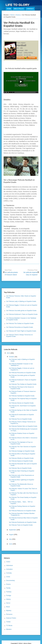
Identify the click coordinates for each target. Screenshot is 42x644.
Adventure (9, 565)
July (10, 539)
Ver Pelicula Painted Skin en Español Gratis (23, 426)
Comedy (9, 573)
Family (8, 588)
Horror (8, 603)
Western (9, 629)
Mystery (9, 610)
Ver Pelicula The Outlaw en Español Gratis (20, 323)
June (11, 544)
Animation (9, 569)
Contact (30, 9)
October (12, 357)
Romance (9, 614)
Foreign (9, 595)
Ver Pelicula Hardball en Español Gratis (22, 396)
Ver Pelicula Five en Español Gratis (20, 419)
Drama (18, 15)
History (8, 599)
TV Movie (9, 626)
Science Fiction (11, 618)
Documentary (10, 580)
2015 (9, 353)
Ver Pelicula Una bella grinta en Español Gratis (21, 311)
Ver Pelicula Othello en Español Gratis (21, 458)
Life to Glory (18, 5)
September (13, 530)
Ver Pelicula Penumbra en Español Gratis (20, 327)
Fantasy (9, 592)
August (11, 534)
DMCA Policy (19, 9)
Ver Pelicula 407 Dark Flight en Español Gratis (21, 331)
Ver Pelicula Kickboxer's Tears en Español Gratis (22, 314)
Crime (8, 577)
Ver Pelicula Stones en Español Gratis (21, 403)
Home (9, 9)
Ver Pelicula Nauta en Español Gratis (21, 461)
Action (8, 562)
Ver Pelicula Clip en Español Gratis (20, 468)
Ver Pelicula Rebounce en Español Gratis (22, 511)
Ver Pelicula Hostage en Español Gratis (22, 451)
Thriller (8, 622)
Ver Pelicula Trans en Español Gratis (21, 525)
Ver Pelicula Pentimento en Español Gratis (23, 522)
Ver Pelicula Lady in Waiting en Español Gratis (21, 301)
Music (8, 607)
